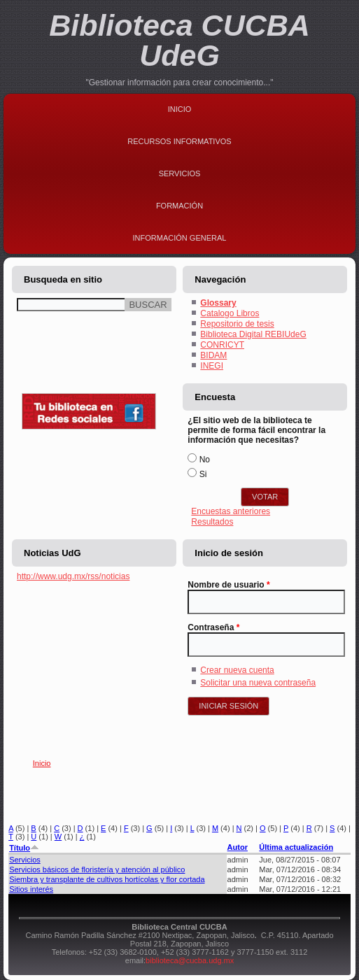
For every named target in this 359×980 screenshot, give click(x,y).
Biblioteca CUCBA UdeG (179, 40)
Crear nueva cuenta (237, 670)
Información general (180, 238)
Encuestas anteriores (231, 511)
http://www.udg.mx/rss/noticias (73, 576)
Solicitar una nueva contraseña (258, 683)
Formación (179, 206)
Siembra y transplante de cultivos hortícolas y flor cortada (107, 879)
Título (24, 848)
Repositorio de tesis (237, 324)
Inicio (180, 109)
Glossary (218, 303)
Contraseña (213, 627)
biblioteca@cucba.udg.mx (190, 960)
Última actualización (296, 847)
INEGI (212, 366)
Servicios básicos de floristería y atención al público (97, 869)
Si (203, 474)
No (205, 460)
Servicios (180, 173)
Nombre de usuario (228, 585)
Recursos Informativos (179, 141)
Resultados (212, 522)
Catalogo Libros (230, 313)
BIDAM (213, 355)
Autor (238, 847)
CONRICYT (222, 345)
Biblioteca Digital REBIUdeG (253, 334)
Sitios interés (31, 889)
